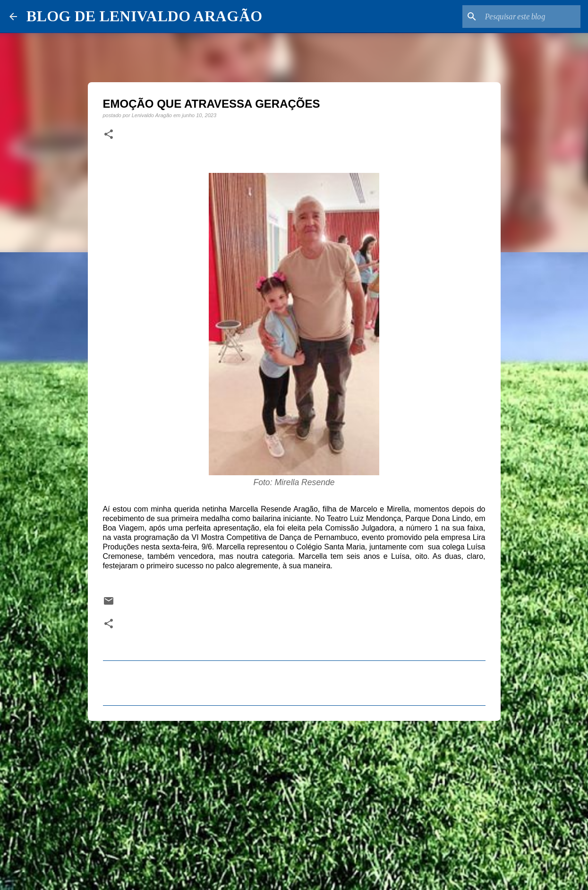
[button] (109, 135)
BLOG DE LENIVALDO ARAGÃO (144, 16)
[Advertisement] (294, 801)
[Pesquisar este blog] (531, 17)
